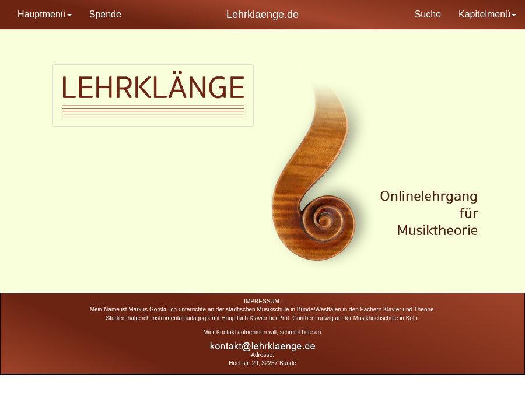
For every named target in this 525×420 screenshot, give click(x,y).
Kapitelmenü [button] (487, 14)
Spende (105, 14)
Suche (428, 14)
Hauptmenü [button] (45, 14)
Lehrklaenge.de (262, 15)
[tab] (153, 95)
